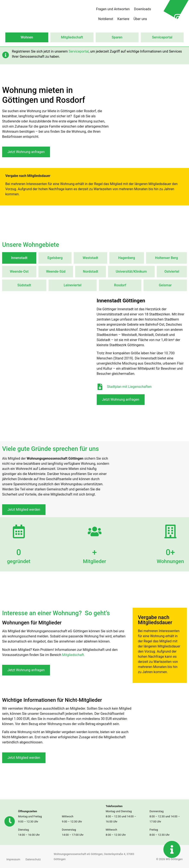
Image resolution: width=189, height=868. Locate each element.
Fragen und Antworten (113, 9)
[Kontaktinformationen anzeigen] (172, 849)
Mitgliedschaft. (74, 655)
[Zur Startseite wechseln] (36, 14)
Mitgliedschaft (72, 37)
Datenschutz (33, 859)
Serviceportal (162, 37)
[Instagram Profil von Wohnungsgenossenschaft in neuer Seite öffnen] (178, 18)
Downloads (142, 9)
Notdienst (106, 19)
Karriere (123, 19)
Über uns (140, 19)
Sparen (117, 37)
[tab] (19, 258)
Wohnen (27, 37)
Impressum (13, 859)
